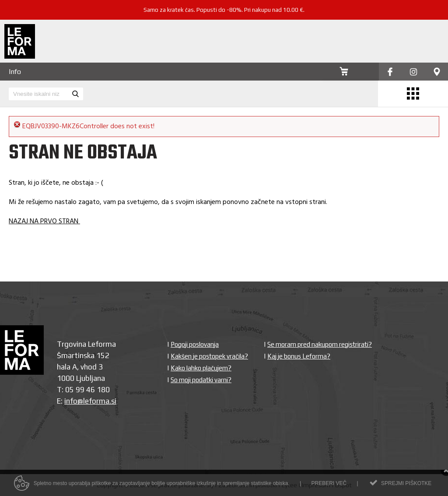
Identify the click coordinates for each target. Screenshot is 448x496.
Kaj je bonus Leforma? (299, 356)
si (114, 401)
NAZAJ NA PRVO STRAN (44, 222)
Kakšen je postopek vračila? (209, 356)
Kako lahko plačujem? (201, 368)
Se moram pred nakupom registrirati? (320, 344)
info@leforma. (88, 401)
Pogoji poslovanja (195, 344)
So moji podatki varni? (201, 380)
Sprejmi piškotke (406, 485)
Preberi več (329, 485)
